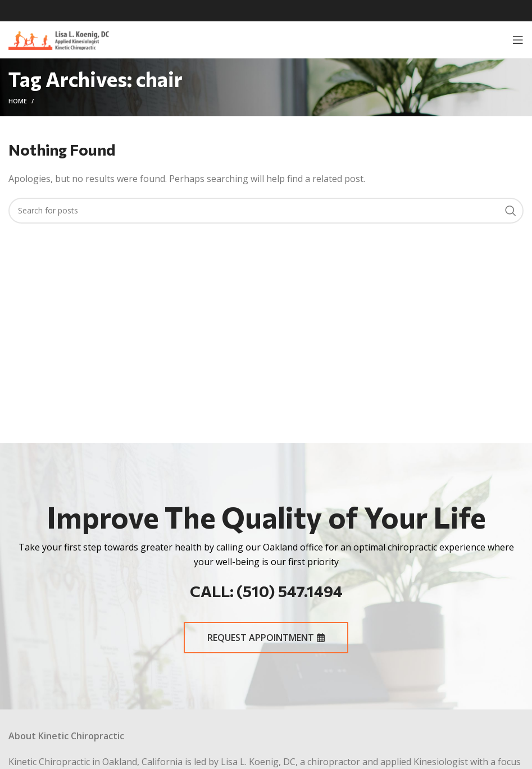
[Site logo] (59, 39)
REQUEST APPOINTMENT (266, 638)
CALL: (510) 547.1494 (266, 591)
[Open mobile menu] (518, 40)
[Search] (266, 211)
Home (18, 101)
